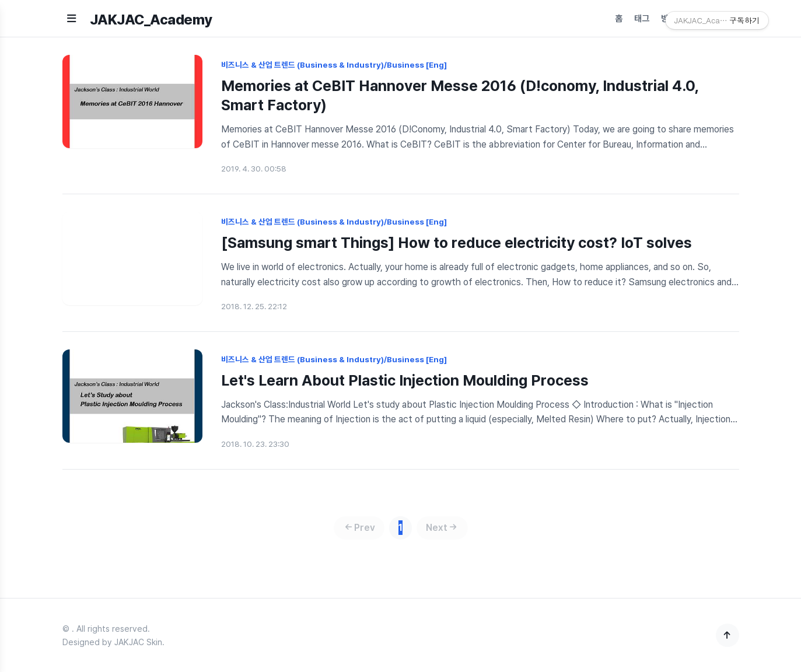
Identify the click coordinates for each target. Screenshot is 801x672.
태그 (642, 19)
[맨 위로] (727, 635)
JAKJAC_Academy (151, 20)
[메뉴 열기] (71, 18)
